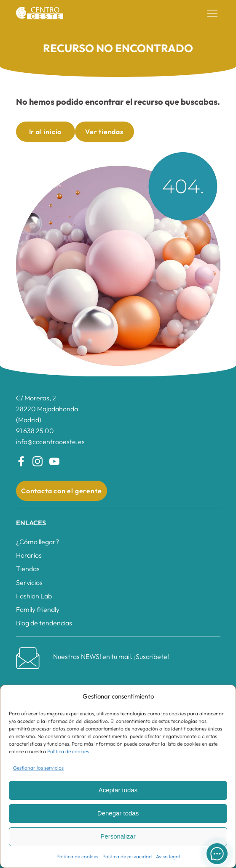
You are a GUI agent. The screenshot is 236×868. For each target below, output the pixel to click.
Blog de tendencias (44, 623)
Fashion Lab (34, 596)
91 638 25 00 (35, 431)
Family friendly (38, 609)
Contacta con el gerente (61, 491)
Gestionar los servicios (38, 768)
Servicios (29, 582)
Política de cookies (68, 751)
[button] (212, 13)
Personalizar (118, 836)
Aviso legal (168, 856)
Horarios (29, 555)
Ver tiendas (104, 132)
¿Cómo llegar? (38, 542)
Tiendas (28, 569)
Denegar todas (118, 813)
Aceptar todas (118, 790)
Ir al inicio (46, 132)
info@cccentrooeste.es (50, 442)
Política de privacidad (127, 856)
